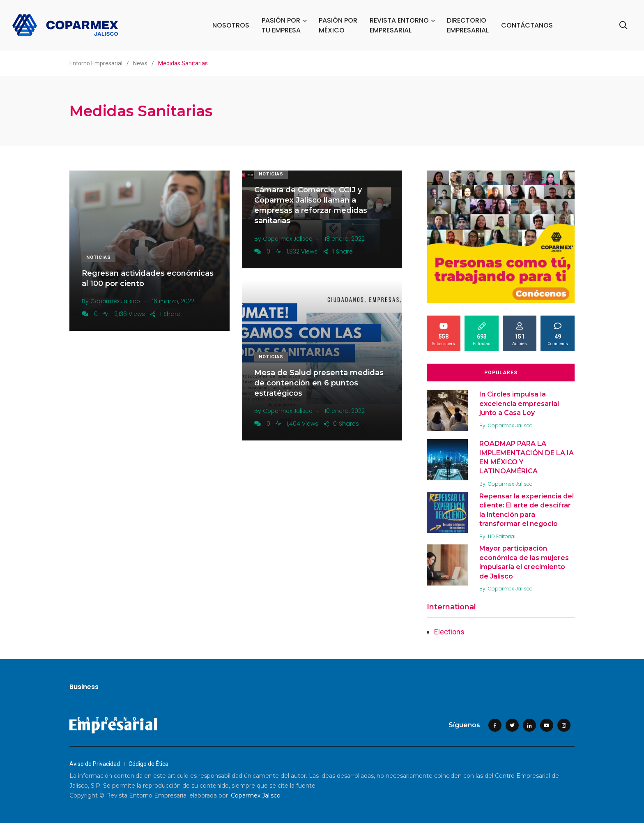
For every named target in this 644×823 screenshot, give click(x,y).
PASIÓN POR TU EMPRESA (282, 25)
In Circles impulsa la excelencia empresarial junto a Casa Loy (520, 403)
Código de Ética (148, 764)
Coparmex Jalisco (511, 425)
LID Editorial (503, 536)
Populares (501, 373)
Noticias (99, 257)
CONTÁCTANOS (527, 25)
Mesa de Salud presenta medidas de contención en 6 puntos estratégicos (319, 383)
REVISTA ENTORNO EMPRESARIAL (400, 25)
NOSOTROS (231, 25)
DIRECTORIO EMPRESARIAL (468, 25)
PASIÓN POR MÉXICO (338, 25)
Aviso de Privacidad (95, 764)
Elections (449, 632)
